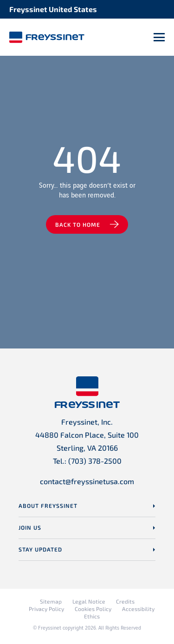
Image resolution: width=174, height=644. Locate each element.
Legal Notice (89, 601)
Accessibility (138, 609)
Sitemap (51, 601)
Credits (125, 601)
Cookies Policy (93, 609)
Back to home (78, 224)
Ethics (92, 616)
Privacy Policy (46, 609)
